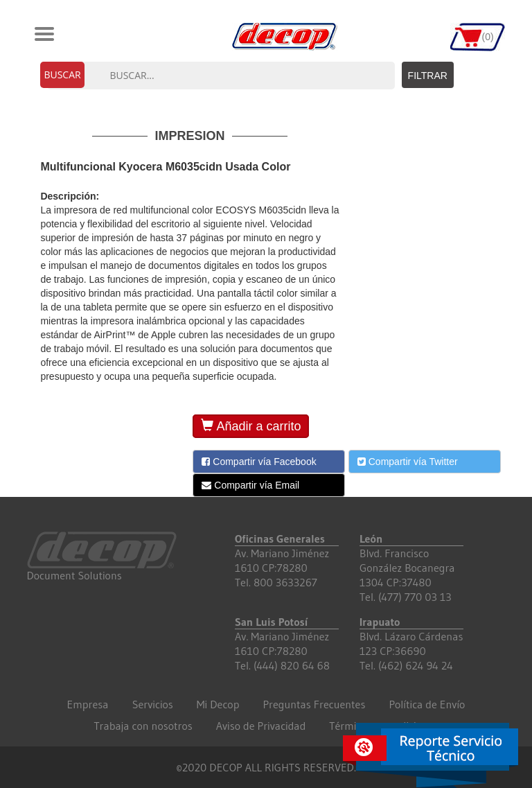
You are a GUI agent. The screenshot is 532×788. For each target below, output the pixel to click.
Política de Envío (427, 704)
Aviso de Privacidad (261, 726)
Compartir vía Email (250, 485)
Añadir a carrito (251, 426)
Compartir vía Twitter (408, 462)
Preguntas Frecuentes (314, 704)
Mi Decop (218, 704)
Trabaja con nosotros (143, 726)
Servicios (153, 704)
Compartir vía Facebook (259, 462)
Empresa (88, 704)
